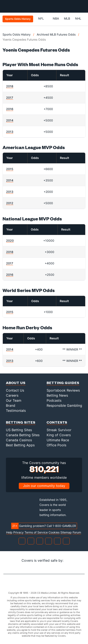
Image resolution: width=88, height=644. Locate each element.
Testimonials (16, 411)
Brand (11, 405)
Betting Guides (63, 383)
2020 (10, 241)
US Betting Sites (19, 430)
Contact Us (15, 390)
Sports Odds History (17, 34)
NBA (56, 18)
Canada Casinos (19, 440)
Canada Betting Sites (23, 435)
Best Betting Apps (20, 445)
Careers (12, 395)
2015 (10, 169)
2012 (10, 203)
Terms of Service (36, 532)
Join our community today (44, 486)
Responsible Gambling (64, 405)
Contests (57, 422)
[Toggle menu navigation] (83, 6)
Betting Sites (21, 422)
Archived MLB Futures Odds (56, 34)
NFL (43, 18)
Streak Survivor (59, 430)
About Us (16, 383)
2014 (10, 120)
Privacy (18, 532)
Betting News (57, 395)
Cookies (54, 532)
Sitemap (66, 532)
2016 (10, 109)
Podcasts (54, 400)
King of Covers (59, 435)
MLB (67, 18)
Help (9, 532)
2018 (10, 86)
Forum (77, 532)
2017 (10, 98)
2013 (10, 132)
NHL (78, 18)
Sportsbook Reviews (63, 390)
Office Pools (56, 445)
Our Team (14, 400)
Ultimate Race (58, 440)
